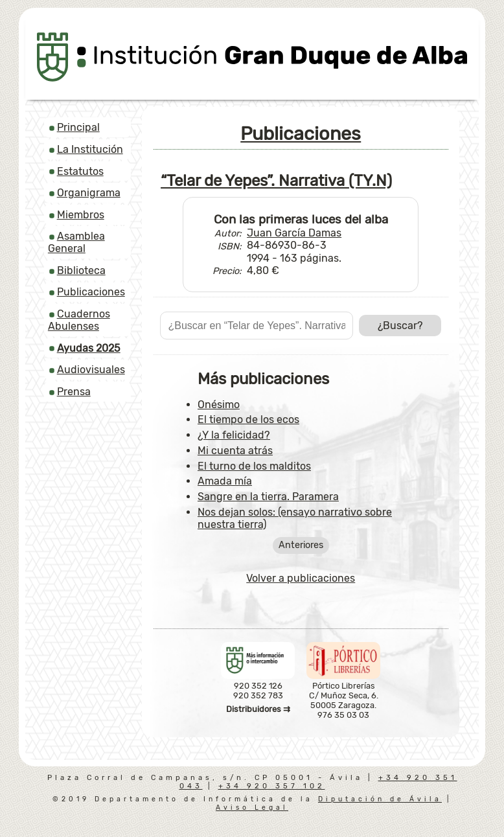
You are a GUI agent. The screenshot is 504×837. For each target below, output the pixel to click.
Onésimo (219, 405)
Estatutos (80, 171)
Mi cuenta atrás (235, 451)
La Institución (90, 149)
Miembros (81, 215)
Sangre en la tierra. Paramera (268, 497)
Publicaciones (91, 292)
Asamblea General (76, 242)
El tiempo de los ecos (248, 419)
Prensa (74, 392)
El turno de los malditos (254, 466)
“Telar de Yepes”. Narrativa (276, 181)
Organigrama (89, 193)
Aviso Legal (252, 808)
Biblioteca (81, 270)
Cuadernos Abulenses (79, 320)
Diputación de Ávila (380, 799)
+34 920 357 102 (272, 786)
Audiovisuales (91, 370)
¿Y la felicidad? (234, 435)
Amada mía (225, 481)
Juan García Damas (294, 233)
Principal (78, 127)
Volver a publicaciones (301, 578)
